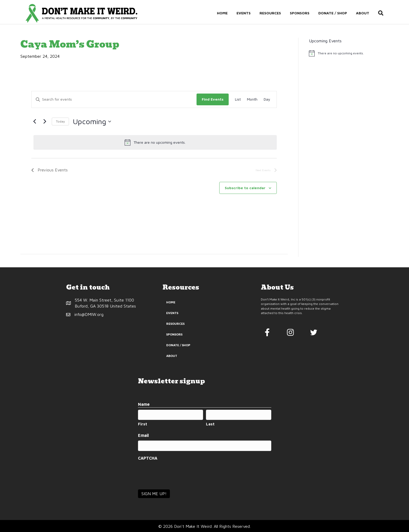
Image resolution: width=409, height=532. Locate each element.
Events (249, 13)
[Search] (384, 13)
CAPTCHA (148, 458)
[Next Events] (45, 122)
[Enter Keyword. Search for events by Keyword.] (114, 99)
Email (143, 435)
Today (60, 121)
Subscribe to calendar (245, 188)
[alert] (155, 142)
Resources (275, 13)
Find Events (213, 99)
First (143, 424)
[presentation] (178, 473)
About (368, 13)
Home (227, 13)
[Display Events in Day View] (267, 99)
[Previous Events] (34, 122)
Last (210, 424)
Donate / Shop (338, 13)
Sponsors (305, 13)
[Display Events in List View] (238, 99)
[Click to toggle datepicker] (92, 122)
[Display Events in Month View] (252, 99)
